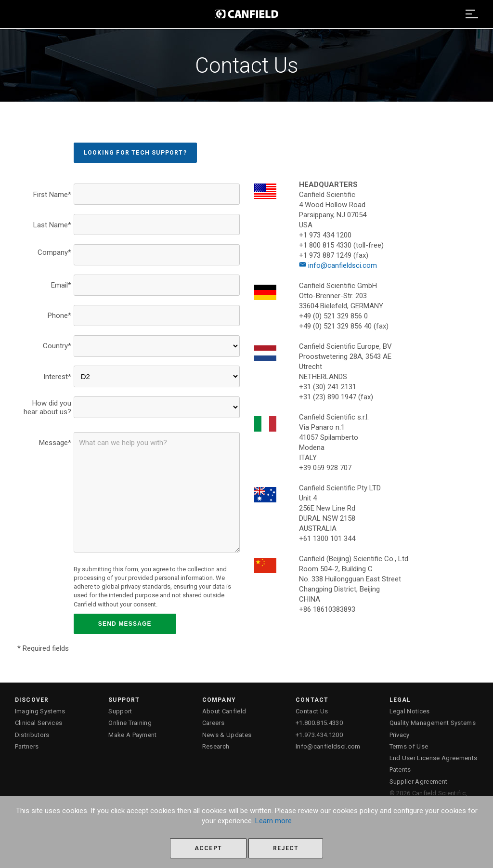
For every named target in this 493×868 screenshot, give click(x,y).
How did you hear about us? (47, 408)
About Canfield (224, 711)
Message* (55, 443)
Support (120, 711)
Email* (61, 285)
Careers (213, 723)
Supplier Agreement (419, 782)
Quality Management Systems (433, 723)
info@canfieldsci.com (338, 265)
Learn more (273, 821)
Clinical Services (39, 723)
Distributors (32, 735)
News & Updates (227, 735)
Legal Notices (410, 711)
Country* (57, 346)
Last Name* (52, 225)
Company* (54, 252)
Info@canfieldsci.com (328, 746)
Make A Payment (133, 735)
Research (216, 746)
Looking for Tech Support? (135, 153)
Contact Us (312, 711)
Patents (400, 769)
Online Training (130, 723)
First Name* (52, 195)
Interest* (57, 377)
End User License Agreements (434, 758)
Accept (208, 848)
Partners (27, 746)
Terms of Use (409, 746)
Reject (286, 848)
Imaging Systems (40, 711)
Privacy (400, 735)
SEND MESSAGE (125, 624)
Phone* (59, 316)
